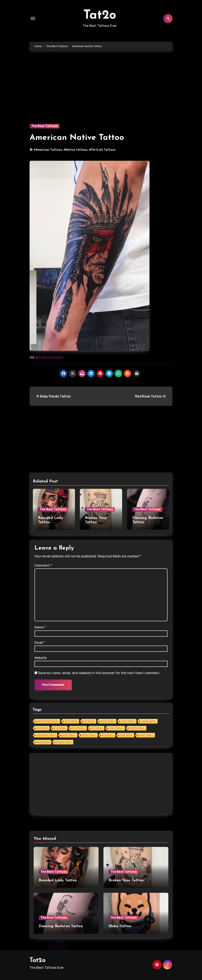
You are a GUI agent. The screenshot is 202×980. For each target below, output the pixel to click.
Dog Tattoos (108, 735)
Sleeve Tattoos (89, 735)
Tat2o (100, 16)
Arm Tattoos (42, 728)
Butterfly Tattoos (137, 728)
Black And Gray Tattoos (47, 721)
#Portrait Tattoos (102, 150)
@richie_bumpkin (49, 357)
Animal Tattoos (107, 721)
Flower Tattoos (128, 721)
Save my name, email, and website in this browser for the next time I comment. (99, 673)
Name (40, 627)
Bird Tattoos (97, 728)
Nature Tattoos (68, 735)
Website (41, 658)
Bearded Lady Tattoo (58, 880)
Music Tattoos (43, 742)
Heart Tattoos (126, 735)
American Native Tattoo (77, 138)
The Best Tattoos (44, 126)
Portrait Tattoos (116, 728)
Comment (43, 565)
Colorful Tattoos (148, 721)
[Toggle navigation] (33, 18)
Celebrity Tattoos (63, 742)
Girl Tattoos (89, 721)
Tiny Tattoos (60, 728)
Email (40, 643)
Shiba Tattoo (120, 926)
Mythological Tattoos (46, 735)
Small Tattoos (71, 721)
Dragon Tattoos (146, 735)
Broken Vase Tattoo (126, 880)
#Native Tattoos (75, 150)
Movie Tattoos (78, 728)
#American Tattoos (48, 150)
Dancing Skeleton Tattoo (61, 926)
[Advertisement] (102, 93)
